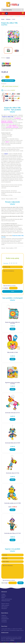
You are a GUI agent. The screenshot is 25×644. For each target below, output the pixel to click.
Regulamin (4, 596)
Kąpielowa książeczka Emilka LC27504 (13, 383)
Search (22, 10)
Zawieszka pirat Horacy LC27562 (12, 533)
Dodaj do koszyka (9, 81)
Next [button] (23, 50)
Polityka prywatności (6, 601)
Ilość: (2, 77)
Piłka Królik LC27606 (12, 352)
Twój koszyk (4, 622)
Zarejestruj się (4, 617)
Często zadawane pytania (7, 599)
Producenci (8, 19)
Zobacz (12, 329)
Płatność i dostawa (5, 604)
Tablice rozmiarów (5, 605)
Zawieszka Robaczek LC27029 (13, 443)
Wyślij (12, 291)
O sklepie (3, 594)
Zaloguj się (4, 615)
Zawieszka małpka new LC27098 (12, 503)
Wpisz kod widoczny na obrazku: (10, 286)
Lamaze (14, 19)
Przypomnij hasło (5, 619)
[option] (12, 37)
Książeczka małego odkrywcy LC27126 (13, 323)
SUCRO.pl (12, 640)
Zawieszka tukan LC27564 (13, 473)
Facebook (7, 13)
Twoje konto (4, 620)
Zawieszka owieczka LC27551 (12, 413)
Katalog (3, 19)
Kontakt (3, 597)
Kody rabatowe (5, 607)
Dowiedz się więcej (5, 633)
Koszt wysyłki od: (10, 90)
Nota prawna (4, 608)
